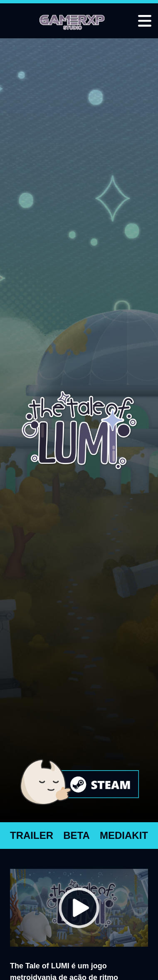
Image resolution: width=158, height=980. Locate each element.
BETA (77, 835)
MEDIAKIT (124, 835)
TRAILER (32, 835)
